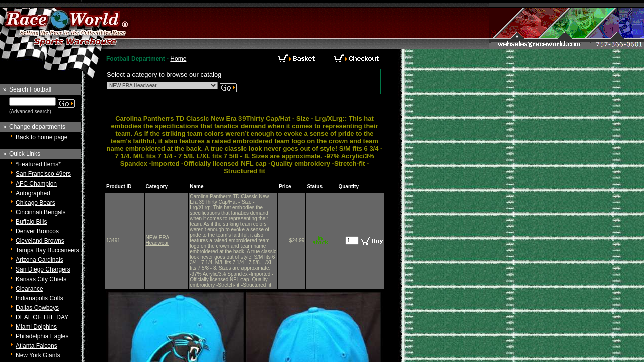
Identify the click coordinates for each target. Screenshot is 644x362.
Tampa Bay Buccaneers (48, 250)
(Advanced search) (30, 111)
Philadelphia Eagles (42, 336)
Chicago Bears (35, 203)
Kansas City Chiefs (41, 279)
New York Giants (38, 355)
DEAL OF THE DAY (42, 317)
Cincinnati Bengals (41, 212)
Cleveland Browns (40, 241)
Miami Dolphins (36, 327)
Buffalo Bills (31, 222)
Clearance (29, 289)
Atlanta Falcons (36, 346)
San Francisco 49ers (43, 174)
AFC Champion (36, 184)
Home (178, 59)
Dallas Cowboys (37, 308)
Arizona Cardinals (39, 260)
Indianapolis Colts (39, 298)
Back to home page (42, 137)
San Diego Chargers (43, 269)
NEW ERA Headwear (158, 240)
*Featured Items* (38, 164)
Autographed (33, 193)
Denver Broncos (37, 231)
